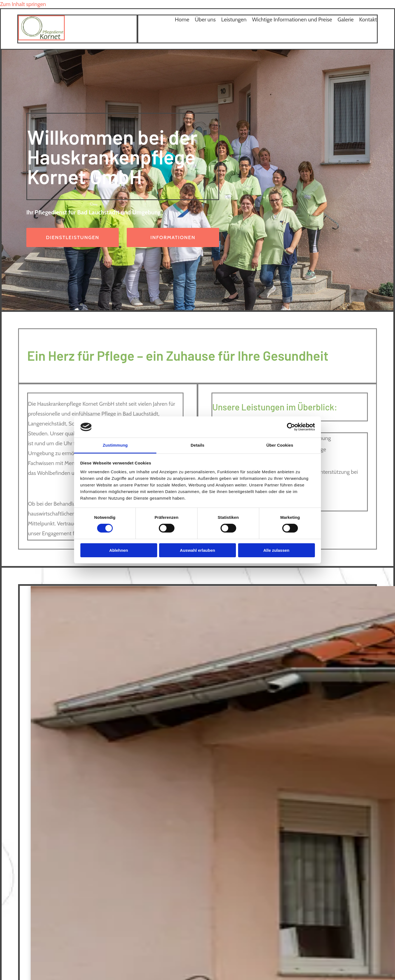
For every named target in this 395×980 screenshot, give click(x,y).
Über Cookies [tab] (280, 445)
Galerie (346, 19)
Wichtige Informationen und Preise (292, 19)
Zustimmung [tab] (115, 445)
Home (182, 19)
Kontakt (368, 19)
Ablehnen (119, 550)
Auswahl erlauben (198, 550)
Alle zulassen (276, 550)
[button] (73, 237)
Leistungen (234, 19)
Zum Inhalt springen (23, 4)
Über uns (205, 19)
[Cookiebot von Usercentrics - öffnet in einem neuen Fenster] (291, 427)
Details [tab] (198, 445)
